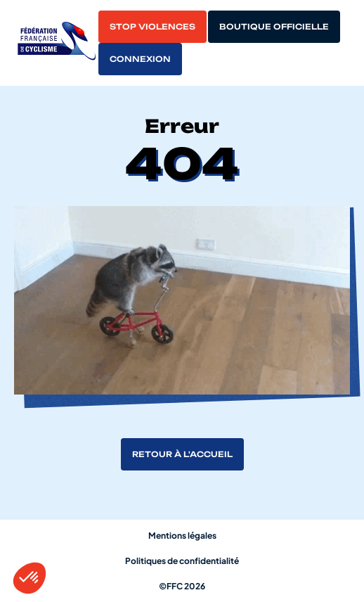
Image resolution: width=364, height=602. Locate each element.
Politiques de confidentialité (182, 561)
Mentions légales (182, 536)
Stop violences (152, 27)
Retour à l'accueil (182, 454)
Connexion (140, 59)
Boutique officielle (274, 27)
